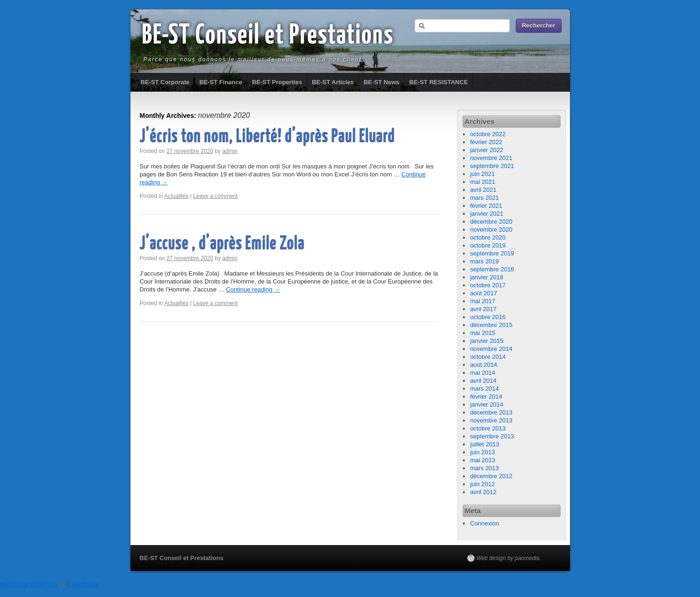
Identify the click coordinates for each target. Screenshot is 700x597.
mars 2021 (484, 198)
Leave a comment (215, 196)
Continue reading (253, 289)
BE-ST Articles (333, 82)
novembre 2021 (491, 158)
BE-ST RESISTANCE (438, 82)
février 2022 (486, 142)
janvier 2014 (487, 404)
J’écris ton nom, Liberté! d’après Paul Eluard (267, 137)
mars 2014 (484, 389)
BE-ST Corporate (165, 82)
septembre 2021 (492, 166)
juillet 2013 (484, 444)
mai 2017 (482, 301)
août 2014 (484, 365)
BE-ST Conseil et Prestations (268, 36)
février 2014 (486, 397)
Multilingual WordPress (29, 584)
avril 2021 (483, 190)
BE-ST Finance (221, 82)
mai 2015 (482, 333)
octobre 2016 (488, 317)
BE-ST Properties (277, 82)
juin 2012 (482, 484)
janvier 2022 (487, 150)
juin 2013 (482, 452)
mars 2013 (484, 468)
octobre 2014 (488, 357)
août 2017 (484, 293)
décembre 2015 (491, 325)
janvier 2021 (487, 214)
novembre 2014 (491, 349)
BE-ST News (382, 82)
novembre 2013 (491, 420)
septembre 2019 (492, 253)
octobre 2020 (488, 237)
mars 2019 (484, 261)
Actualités (176, 196)
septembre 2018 (492, 269)
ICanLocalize (83, 584)
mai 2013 (482, 460)
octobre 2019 (488, 245)
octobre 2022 (488, 134)
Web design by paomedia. (509, 558)
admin (230, 151)
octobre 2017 (488, 285)
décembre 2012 (491, 476)
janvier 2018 (487, 277)
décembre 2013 (491, 412)
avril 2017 (483, 309)
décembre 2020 (491, 222)
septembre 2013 (492, 436)
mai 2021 (482, 182)
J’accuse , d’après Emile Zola (222, 244)
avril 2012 (483, 492)
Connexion (484, 523)
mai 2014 (482, 373)
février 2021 (486, 206)
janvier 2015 (487, 341)
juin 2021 (482, 174)
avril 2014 (483, 381)
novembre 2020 (491, 229)
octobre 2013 (488, 428)
